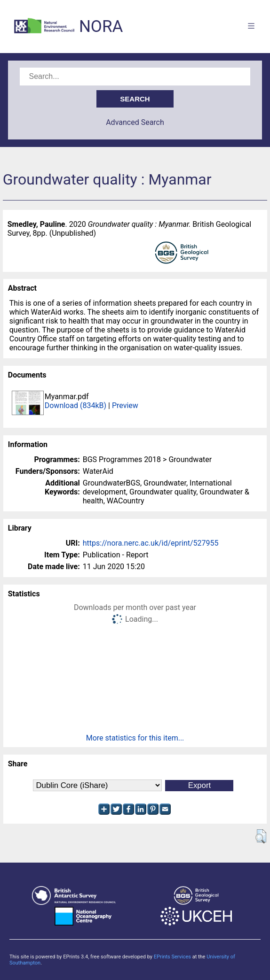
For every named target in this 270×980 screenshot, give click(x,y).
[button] (261, 836)
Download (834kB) (75, 405)
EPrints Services (172, 957)
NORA (101, 27)
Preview (125, 405)
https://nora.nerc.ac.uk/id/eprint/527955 (151, 543)
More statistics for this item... (135, 738)
